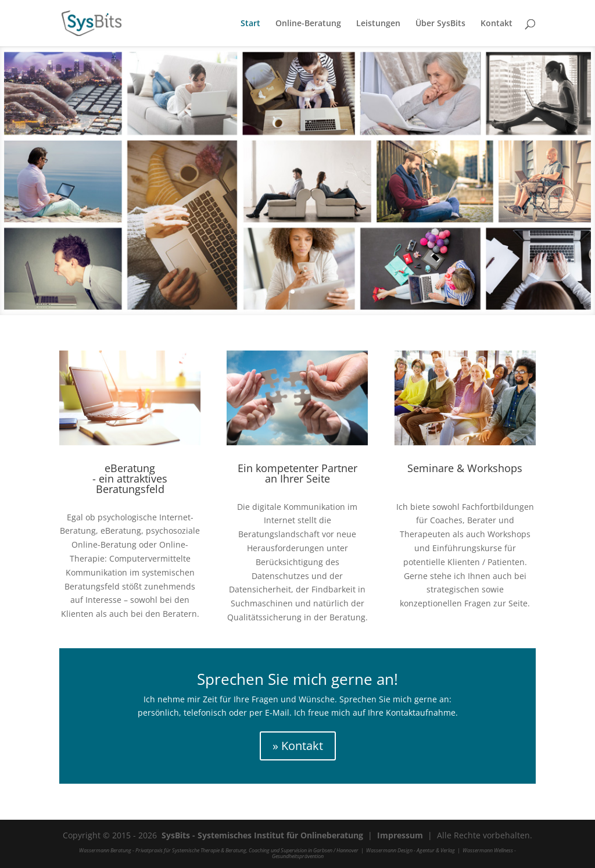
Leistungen (378, 24)
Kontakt (497, 24)
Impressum (400, 835)
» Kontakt (298, 746)
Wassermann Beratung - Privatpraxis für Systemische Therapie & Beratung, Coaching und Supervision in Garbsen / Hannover (219, 850)
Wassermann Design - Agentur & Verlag (411, 850)
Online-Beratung (308, 24)
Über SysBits (440, 24)
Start (250, 24)
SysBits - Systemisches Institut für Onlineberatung (262, 835)
